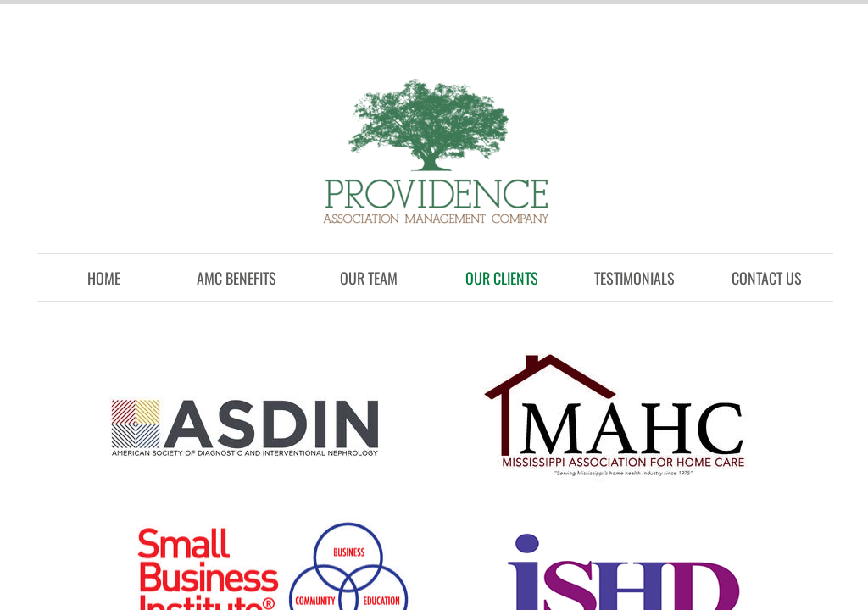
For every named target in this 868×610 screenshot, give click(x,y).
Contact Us (767, 278)
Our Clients (502, 278)
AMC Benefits (236, 278)
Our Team (369, 278)
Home (104, 278)
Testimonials (634, 278)
